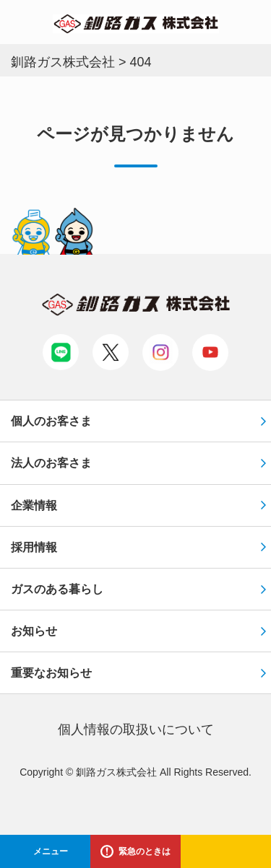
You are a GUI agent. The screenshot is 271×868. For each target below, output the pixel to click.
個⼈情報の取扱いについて (136, 729)
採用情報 (34, 547)
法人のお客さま (51, 463)
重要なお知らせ (51, 673)
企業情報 (34, 505)
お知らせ (34, 631)
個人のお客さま (51, 421)
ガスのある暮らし (57, 589)
